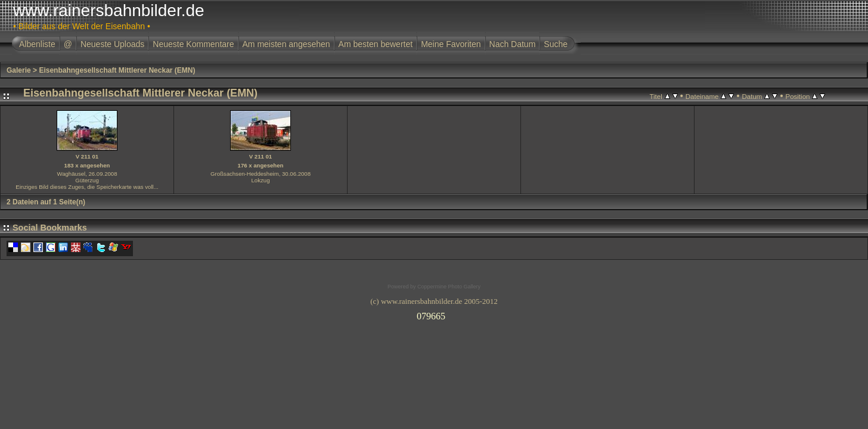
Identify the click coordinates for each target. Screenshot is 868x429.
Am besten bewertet (376, 44)
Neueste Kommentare (193, 44)
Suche (556, 44)
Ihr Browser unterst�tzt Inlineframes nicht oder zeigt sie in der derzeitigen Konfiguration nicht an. (434, 314)
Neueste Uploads (112, 44)
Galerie (19, 70)
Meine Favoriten (451, 44)
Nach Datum (513, 44)
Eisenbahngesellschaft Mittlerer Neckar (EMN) (117, 70)
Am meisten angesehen (286, 44)
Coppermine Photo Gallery (449, 287)
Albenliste (37, 44)
